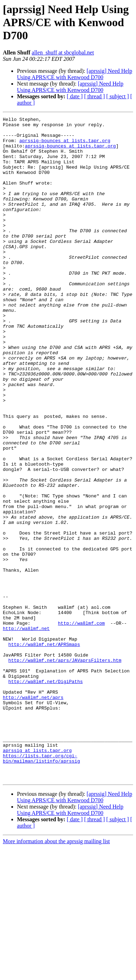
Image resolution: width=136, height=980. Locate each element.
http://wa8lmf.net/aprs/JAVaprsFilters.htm (65, 769)
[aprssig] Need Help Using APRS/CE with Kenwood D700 (75, 74)
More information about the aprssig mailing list (56, 974)
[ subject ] (118, 96)
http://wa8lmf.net (26, 731)
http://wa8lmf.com (81, 725)
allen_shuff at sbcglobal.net (63, 52)
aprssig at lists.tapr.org (37, 877)
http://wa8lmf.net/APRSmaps (44, 750)
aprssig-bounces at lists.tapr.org (65, 146)
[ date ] (75, 96)
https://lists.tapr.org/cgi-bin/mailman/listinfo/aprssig (41, 887)
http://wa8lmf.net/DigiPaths (46, 795)
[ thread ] (94, 96)
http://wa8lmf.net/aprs (33, 814)
